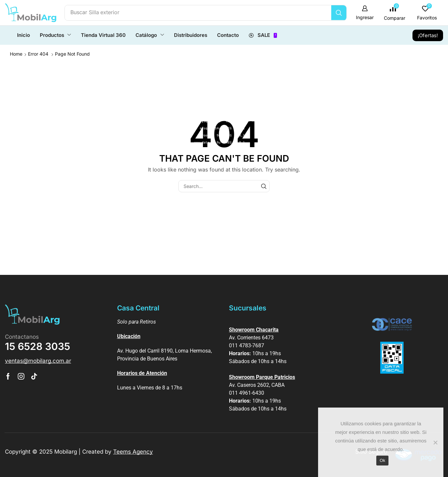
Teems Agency (133, 451)
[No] (435, 442)
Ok (382, 460)
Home (16, 53)
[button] (367, 13)
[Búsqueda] (341, 13)
